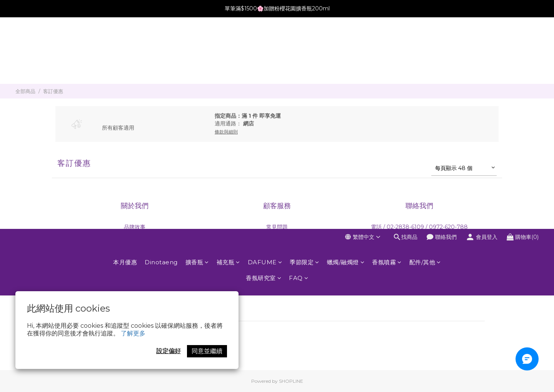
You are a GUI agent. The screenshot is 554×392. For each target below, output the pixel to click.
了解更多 (133, 333)
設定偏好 (169, 351)
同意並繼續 (207, 351)
